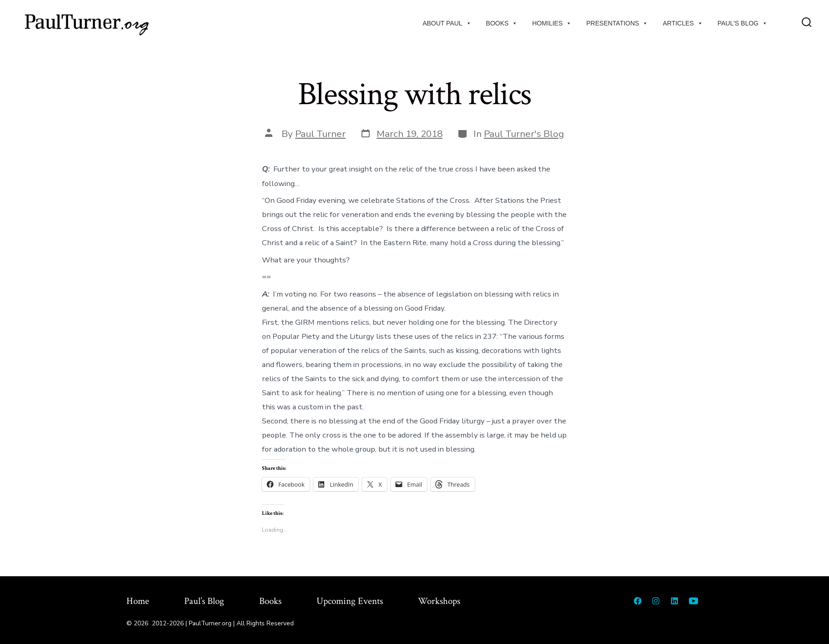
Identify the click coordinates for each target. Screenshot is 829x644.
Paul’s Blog (204, 601)
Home (138, 601)
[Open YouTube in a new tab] (693, 601)
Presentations (617, 23)
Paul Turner (320, 134)
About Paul (447, 23)
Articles (683, 23)
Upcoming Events (350, 601)
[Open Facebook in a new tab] (638, 601)
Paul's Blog (743, 23)
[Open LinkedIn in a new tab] (674, 601)
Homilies (552, 23)
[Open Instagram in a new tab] (656, 601)
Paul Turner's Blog (524, 134)
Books (502, 23)
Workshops (439, 601)
